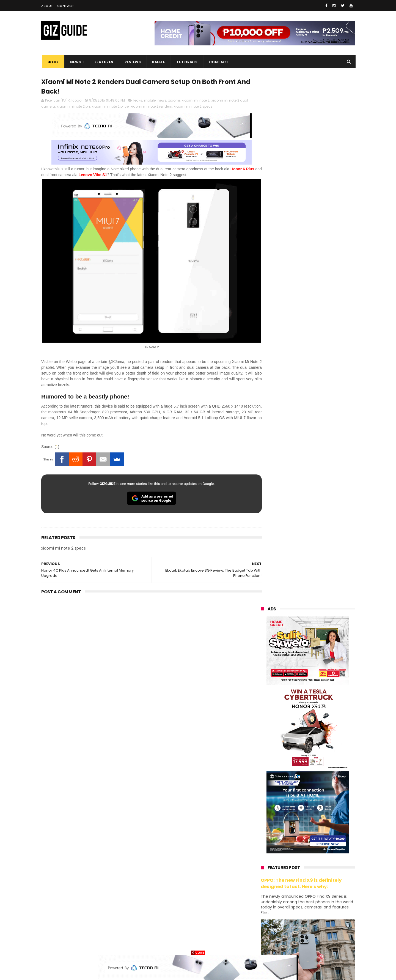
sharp (321, 884)
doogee (305, 904)
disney (263, 935)
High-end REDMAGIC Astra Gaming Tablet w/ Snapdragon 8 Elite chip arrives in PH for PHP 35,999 (321, 582)
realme (263, 843)
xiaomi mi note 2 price (110, 107)
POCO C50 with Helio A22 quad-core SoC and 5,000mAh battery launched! (322, 555)
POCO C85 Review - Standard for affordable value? (319, 710)
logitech (264, 914)
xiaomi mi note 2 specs (193, 107)
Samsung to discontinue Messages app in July (314, 685)
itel (317, 894)
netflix (263, 894)
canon (291, 894)
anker (299, 925)
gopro (318, 935)
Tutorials (186, 62)
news (162, 101)
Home (52, 62)
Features (103, 62)
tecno (324, 863)
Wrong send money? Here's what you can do (317, 735)
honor (295, 843)
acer (261, 874)
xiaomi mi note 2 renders (151, 107)
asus (325, 843)
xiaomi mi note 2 (196, 101)
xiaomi (174, 101)
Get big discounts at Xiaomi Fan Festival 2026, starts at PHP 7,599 (322, 529)
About (47, 6)
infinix (291, 853)
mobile (150, 101)
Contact (66, 6)
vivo (325, 833)
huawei (264, 823)
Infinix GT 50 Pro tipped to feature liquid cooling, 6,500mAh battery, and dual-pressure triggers (322, 636)
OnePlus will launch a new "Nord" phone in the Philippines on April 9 (320, 662)
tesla (262, 945)
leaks (138, 101)
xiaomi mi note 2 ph (73, 107)
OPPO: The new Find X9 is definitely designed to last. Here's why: (301, 356)
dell (315, 914)
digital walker (269, 904)
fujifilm (292, 884)
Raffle (158, 62)
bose (317, 945)
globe (262, 853)
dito (288, 874)
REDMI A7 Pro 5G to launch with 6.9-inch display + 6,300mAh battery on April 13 (321, 763)
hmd (291, 935)
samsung (301, 823)
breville (290, 945)
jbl (291, 914)
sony (294, 863)
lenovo (263, 863)
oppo (262, 833)
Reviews (132, 62)
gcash (316, 874)
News (75, 62)
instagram (266, 925)
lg (319, 853)
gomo (327, 925)
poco (262, 884)
